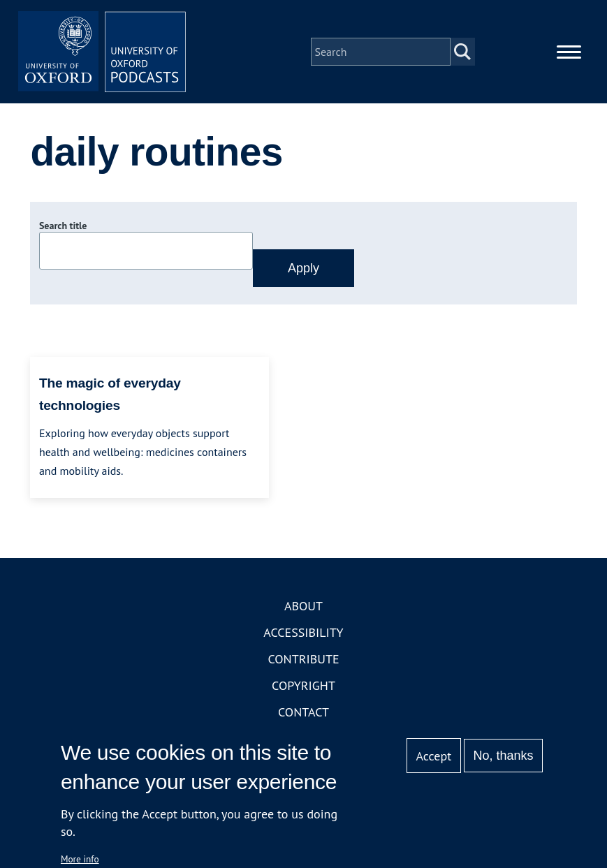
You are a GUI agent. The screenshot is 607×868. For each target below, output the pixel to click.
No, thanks (504, 756)
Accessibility (303, 632)
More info (80, 859)
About (303, 606)
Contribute (303, 659)
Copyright (303, 685)
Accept (434, 756)
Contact (303, 712)
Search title (63, 226)
